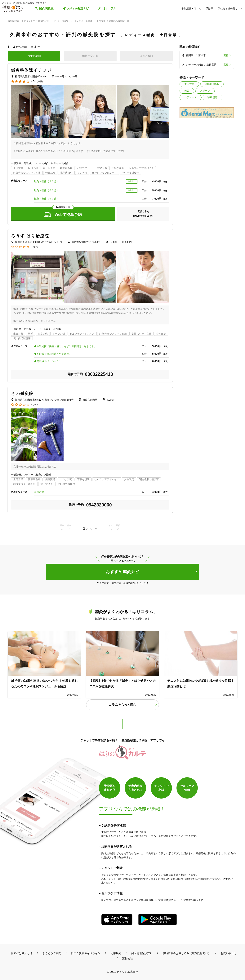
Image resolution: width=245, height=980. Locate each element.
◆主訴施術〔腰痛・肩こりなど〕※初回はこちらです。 (65, 346)
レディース (191, 97)
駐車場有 (212, 97)
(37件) (40, 81)
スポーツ (205, 91)
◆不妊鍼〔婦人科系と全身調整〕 (53, 354)
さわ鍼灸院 (22, 393)
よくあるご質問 (52, 953)
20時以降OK (212, 84)
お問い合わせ (229, 953)
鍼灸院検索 (46, 8)
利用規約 (116, 953)
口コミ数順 (146, 56)
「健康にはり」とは (20, 953)
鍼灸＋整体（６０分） (47, 190)
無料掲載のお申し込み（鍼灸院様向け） (187, 953)
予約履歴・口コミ (191, 9)
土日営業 (189, 84)
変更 (226, 55)
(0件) (35, 247)
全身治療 (39, 492)
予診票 (209, 9)
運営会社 (127, 959)
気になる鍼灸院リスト (230, 9)
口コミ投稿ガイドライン (86, 953)
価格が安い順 (90, 56)
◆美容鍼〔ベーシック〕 (48, 361)
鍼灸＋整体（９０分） (47, 199)
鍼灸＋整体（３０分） (47, 181)
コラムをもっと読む (122, 705)
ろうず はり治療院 (30, 236)
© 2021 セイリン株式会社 (122, 972)
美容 (187, 91)
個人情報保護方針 (142, 953)
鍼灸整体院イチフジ (31, 70)
